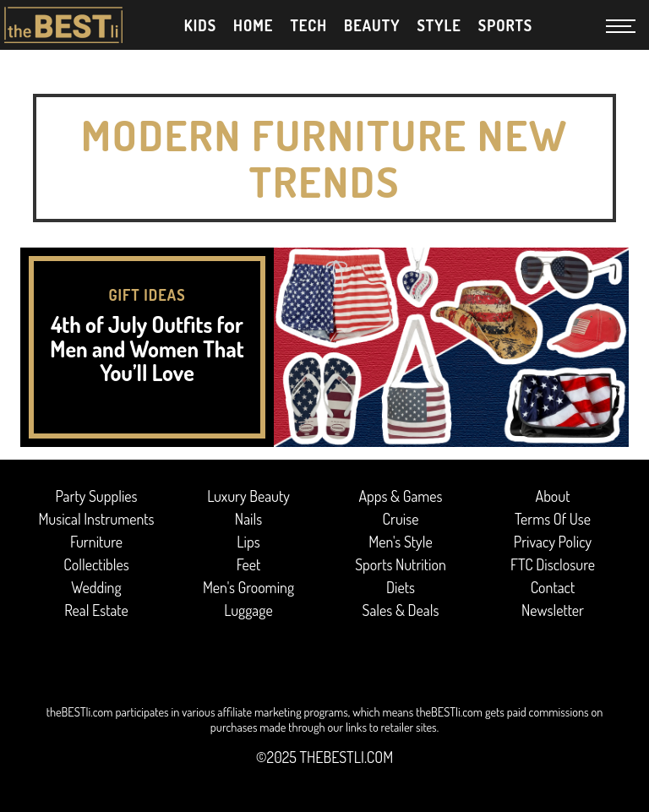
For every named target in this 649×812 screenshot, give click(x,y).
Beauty (372, 25)
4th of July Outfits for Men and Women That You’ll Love (147, 348)
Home (253, 25)
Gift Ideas (147, 295)
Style (439, 25)
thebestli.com (346, 757)
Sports (506, 25)
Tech (308, 25)
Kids (200, 25)
